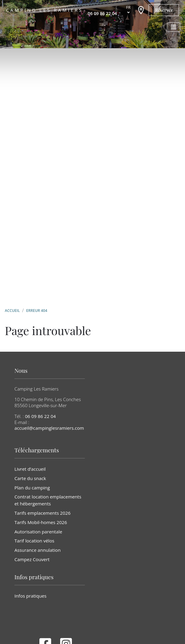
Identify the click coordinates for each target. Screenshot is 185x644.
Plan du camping (32, 488)
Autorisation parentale (38, 532)
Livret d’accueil (30, 469)
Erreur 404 (37, 311)
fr (128, 7)
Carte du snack (30, 478)
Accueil (12, 311)
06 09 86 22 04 (40, 416)
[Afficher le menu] (174, 27)
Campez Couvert (32, 559)
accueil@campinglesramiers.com (49, 428)
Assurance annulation (37, 550)
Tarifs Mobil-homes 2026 (41, 522)
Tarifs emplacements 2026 (42, 513)
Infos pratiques (31, 596)
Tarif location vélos (34, 541)
